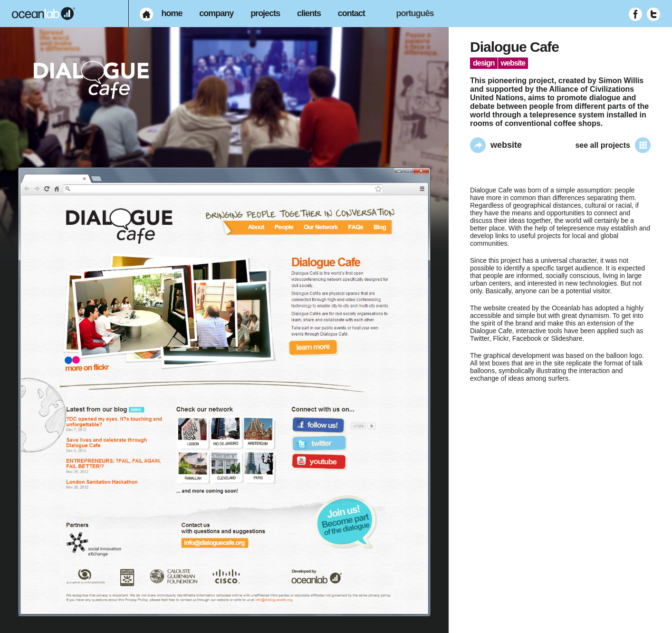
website (496, 145)
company (216, 13)
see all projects (613, 145)
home (172, 13)
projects (265, 13)
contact (351, 13)
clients (309, 13)
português (415, 13)
